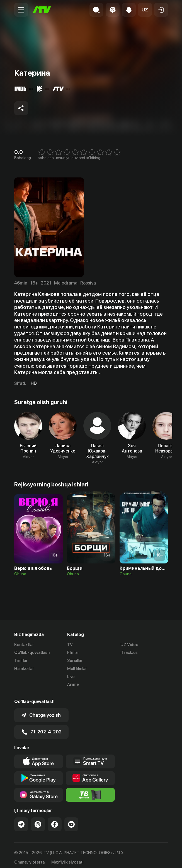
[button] (145, 10)
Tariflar (21, 661)
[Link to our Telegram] (21, 820)
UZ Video (129, 645)
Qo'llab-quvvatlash (32, 653)
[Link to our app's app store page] (39, 757)
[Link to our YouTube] (71, 820)
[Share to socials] (21, 108)
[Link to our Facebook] (55, 820)
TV (70, 645)
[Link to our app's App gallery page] (90, 774)
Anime (73, 685)
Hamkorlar (24, 669)
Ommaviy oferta (29, 858)
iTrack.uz (129, 653)
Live (71, 677)
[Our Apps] (90, 757)
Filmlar (73, 653)
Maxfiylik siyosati (67, 858)
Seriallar (75, 661)
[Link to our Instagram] (38, 820)
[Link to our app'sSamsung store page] (39, 790)
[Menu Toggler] (21, 10)
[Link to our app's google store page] (39, 774)
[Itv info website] (90, 790)
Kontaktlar (24, 645)
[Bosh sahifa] (42, 10)
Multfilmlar (77, 669)
